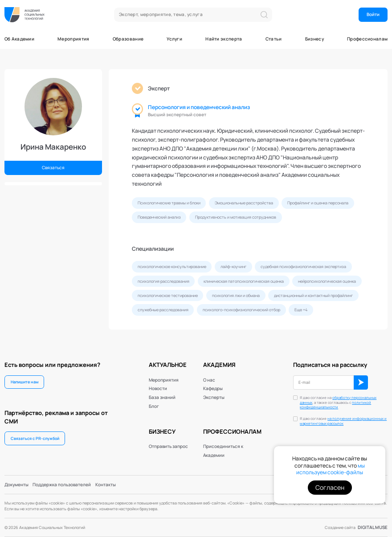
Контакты (106, 484)
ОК (361, 382)
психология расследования (163, 281)
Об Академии (19, 39)
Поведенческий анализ (159, 217)
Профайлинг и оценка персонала (318, 203)
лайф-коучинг (233, 266)
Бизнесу (314, 39)
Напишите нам (24, 382)
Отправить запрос (168, 446)
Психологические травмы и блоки (169, 203)
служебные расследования (163, 310)
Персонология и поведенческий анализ (199, 107)
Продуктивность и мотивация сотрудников (236, 217)
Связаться (53, 167)
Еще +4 (301, 310)
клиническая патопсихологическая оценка (244, 281)
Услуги (174, 39)
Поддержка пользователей (62, 484)
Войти (373, 14)
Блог (154, 406)
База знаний (162, 397)
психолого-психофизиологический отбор (241, 310)
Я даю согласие (343, 421)
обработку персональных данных (338, 400)
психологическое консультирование (172, 266)
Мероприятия (73, 39)
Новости (158, 388)
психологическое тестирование (168, 295)
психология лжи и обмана (236, 295)
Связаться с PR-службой (35, 438)
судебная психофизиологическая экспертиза (303, 266)
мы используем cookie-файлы (331, 469)
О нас (209, 380)
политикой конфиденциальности (335, 405)
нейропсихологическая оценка (327, 281)
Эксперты (214, 397)
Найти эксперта (224, 39)
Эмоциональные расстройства (244, 203)
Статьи (274, 39)
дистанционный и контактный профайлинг (313, 295)
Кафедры (213, 388)
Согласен (330, 487)
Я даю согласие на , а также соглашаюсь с (338, 403)
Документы (16, 484)
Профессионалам (367, 39)
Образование (128, 39)
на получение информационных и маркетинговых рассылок (343, 421)
